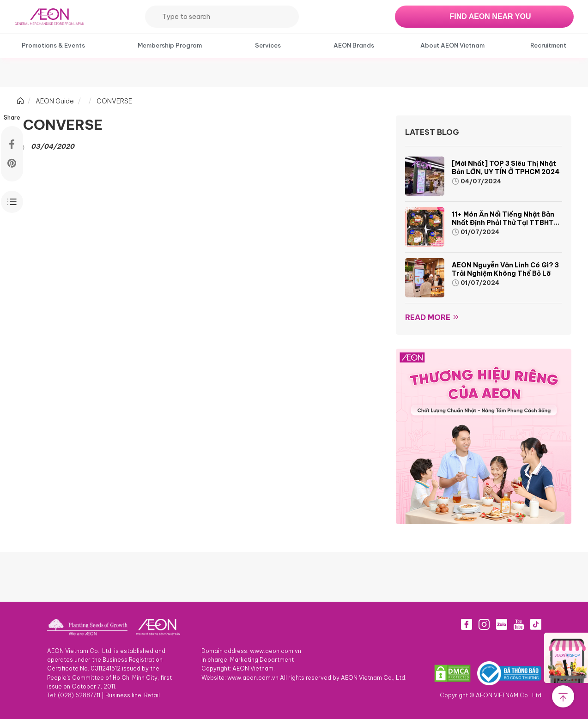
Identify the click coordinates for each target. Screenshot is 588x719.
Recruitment (548, 45)
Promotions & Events (53, 45)
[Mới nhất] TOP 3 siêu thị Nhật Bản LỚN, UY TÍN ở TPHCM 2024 (506, 168)
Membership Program (170, 45)
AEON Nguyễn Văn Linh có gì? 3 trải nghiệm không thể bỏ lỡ (505, 269)
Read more (428, 317)
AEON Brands (354, 45)
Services (268, 45)
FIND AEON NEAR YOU (490, 16)
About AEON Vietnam (452, 45)
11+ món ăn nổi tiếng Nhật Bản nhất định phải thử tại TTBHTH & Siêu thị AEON (505, 223)
